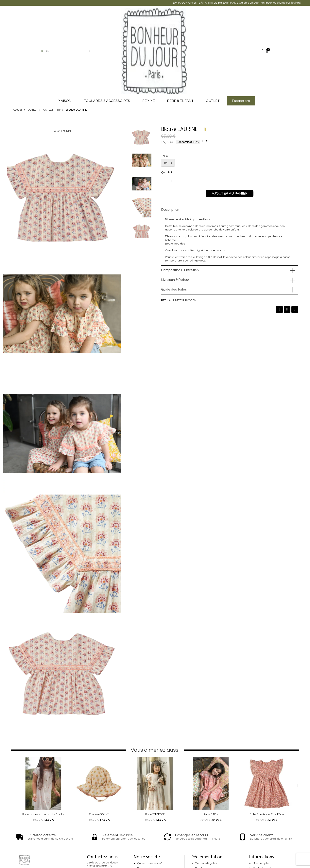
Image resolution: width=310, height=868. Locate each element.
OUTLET (213, 101)
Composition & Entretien (180, 270)
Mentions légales (206, 863)
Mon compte (261, 863)
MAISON (65, 101)
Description (170, 210)
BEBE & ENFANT (180, 101)
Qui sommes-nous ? (150, 863)
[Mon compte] (262, 51)
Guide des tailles (174, 290)
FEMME (149, 101)
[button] (230, 194)
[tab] (230, 210)
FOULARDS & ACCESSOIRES (107, 101)
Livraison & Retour (175, 280)
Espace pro (241, 101)
